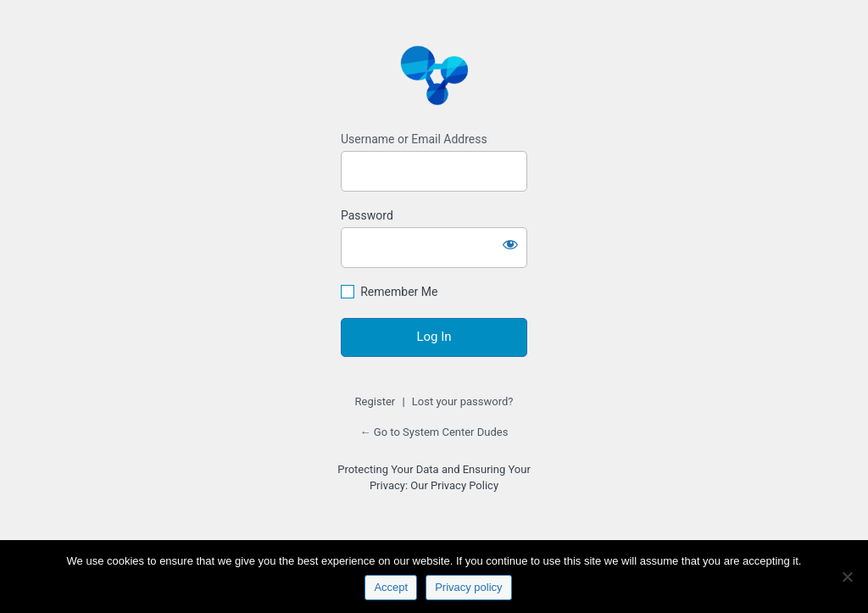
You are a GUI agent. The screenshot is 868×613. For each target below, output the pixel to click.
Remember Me (399, 292)
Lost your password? (463, 401)
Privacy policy (468, 587)
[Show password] (510, 244)
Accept (391, 587)
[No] (847, 577)
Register (376, 401)
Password (367, 215)
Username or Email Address (414, 139)
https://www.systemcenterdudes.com (434, 75)
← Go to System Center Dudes (434, 432)
